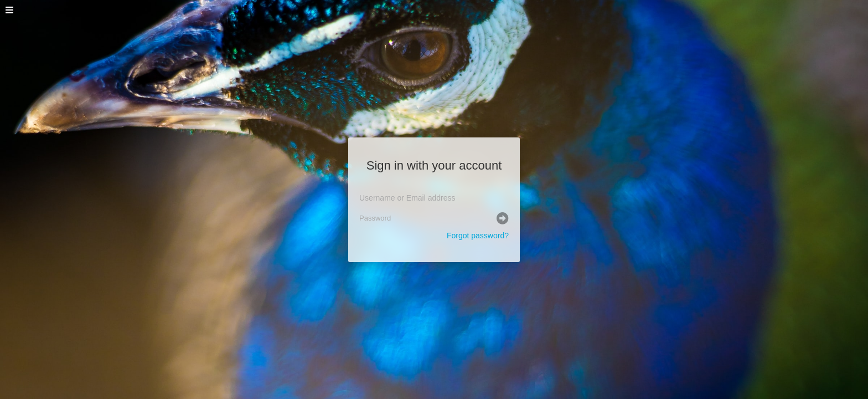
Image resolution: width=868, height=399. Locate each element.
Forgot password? (478, 236)
